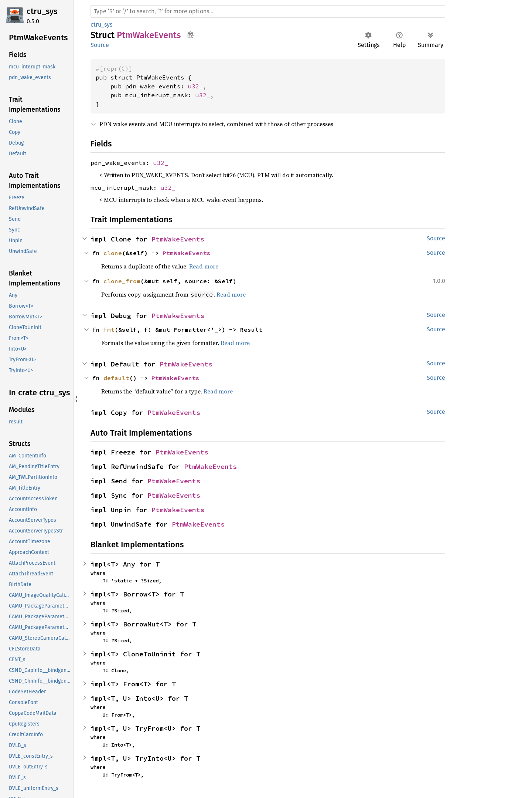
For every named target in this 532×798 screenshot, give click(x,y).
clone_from (122, 281)
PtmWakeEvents (178, 239)
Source (100, 45)
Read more (204, 266)
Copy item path (190, 35)
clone (113, 253)
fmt (109, 329)
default (116, 378)
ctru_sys (42, 11)
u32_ (195, 86)
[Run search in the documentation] (268, 11)
